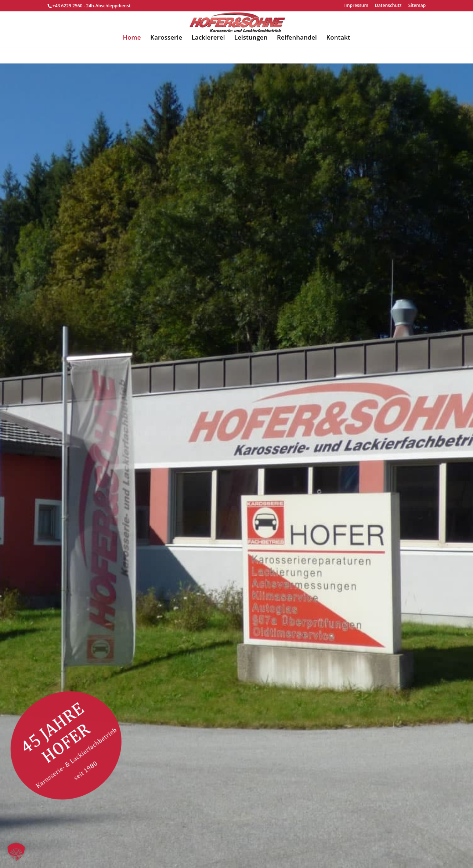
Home (132, 55)
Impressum (356, 6)
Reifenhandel (297, 55)
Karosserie (166, 55)
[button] (16, 852)
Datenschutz (388, 6)
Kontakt (338, 55)
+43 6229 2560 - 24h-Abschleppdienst (92, 6)
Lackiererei (208, 55)
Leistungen (251, 55)
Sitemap (417, 6)
